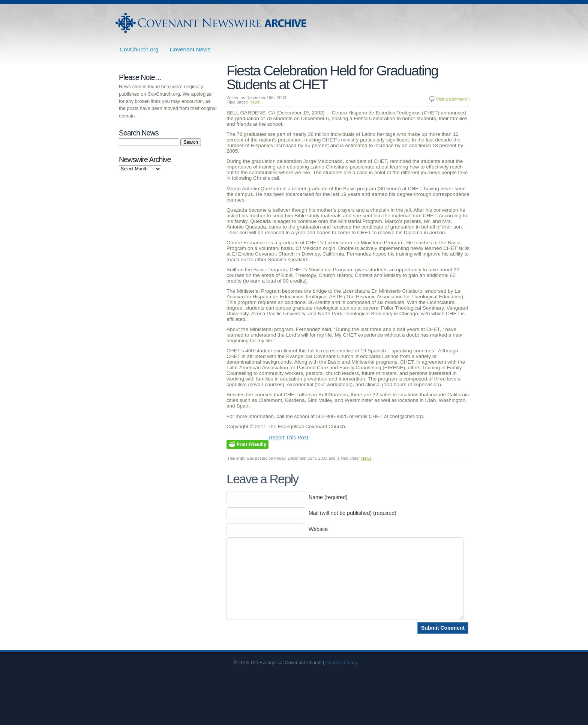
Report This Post (288, 438)
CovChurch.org (139, 49)
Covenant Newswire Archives (212, 23)
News (255, 102)
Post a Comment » (453, 99)
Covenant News (190, 49)
